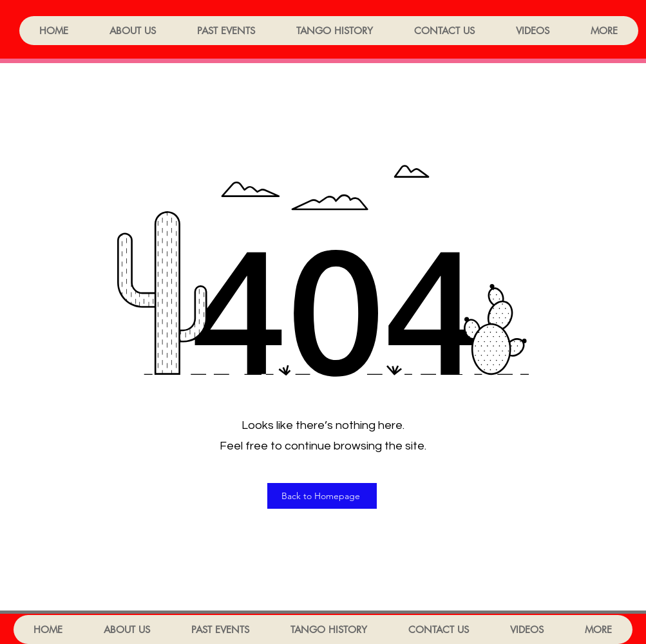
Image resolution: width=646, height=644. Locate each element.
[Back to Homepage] (322, 496)
